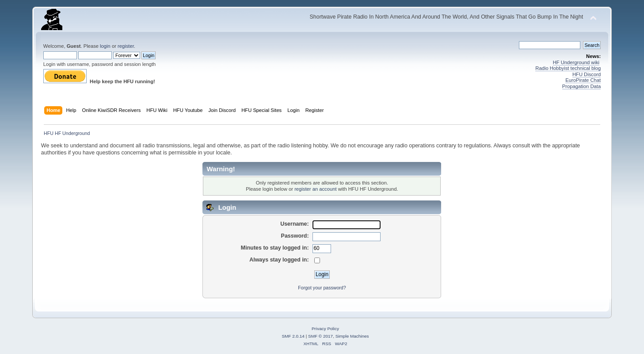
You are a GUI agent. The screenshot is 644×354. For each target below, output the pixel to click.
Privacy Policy (325, 329)
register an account (315, 189)
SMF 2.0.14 (293, 336)
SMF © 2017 (320, 336)
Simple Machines (352, 336)
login (105, 46)
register (126, 46)
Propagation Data (581, 86)
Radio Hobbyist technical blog (568, 68)
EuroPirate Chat (583, 80)
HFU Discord (587, 74)
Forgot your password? (322, 288)
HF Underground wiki (576, 62)
